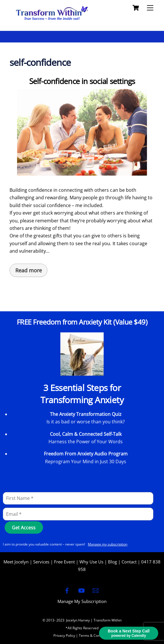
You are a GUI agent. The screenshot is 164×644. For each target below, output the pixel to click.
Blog (112, 562)
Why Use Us (91, 562)
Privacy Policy (64, 635)
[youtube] (81, 590)
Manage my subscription (108, 544)
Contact (129, 562)
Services (41, 562)
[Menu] (150, 8)
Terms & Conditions (95, 635)
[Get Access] (24, 527)
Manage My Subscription (82, 601)
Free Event (64, 562)
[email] (96, 590)
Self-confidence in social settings (82, 81)
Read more (29, 270)
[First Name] (78, 498)
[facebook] (67, 590)
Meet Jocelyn (16, 562)
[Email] (78, 514)
